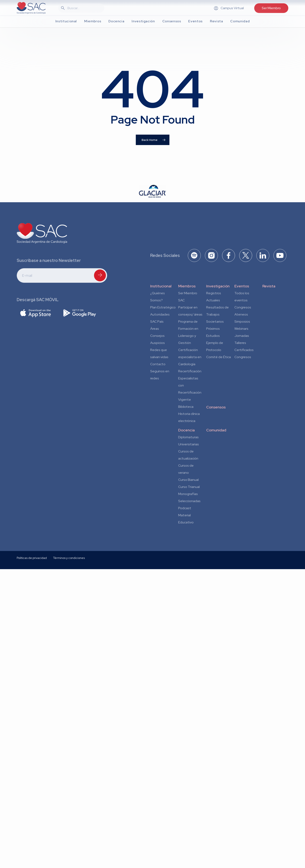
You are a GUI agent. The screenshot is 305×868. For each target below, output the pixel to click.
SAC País (157, 322)
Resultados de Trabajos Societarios (217, 314)
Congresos (243, 307)
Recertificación (190, 371)
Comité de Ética (219, 357)
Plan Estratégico (163, 307)
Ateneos (241, 314)
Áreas (155, 329)
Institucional (161, 286)
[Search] (84, 8)
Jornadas (242, 336)
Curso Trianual (189, 487)
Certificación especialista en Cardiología (190, 357)
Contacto (158, 364)
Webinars (241, 329)
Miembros (187, 286)
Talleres (240, 343)
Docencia (186, 430)
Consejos (157, 336)
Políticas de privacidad (32, 607)
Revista (269, 286)
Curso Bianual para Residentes (188, 480)
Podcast (185, 508)
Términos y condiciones (69, 607)
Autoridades (160, 314)
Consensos (216, 407)
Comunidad (216, 430)
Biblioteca (186, 407)
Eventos (242, 286)
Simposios (242, 322)
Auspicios (158, 343)
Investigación (218, 286)
